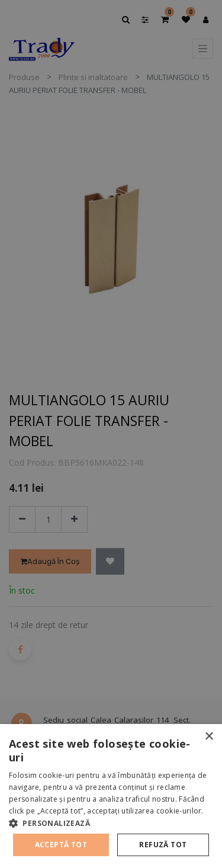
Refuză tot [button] (163, 845)
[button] (111, 823)
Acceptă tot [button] (61, 845)
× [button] (209, 737)
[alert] (111, 434)
